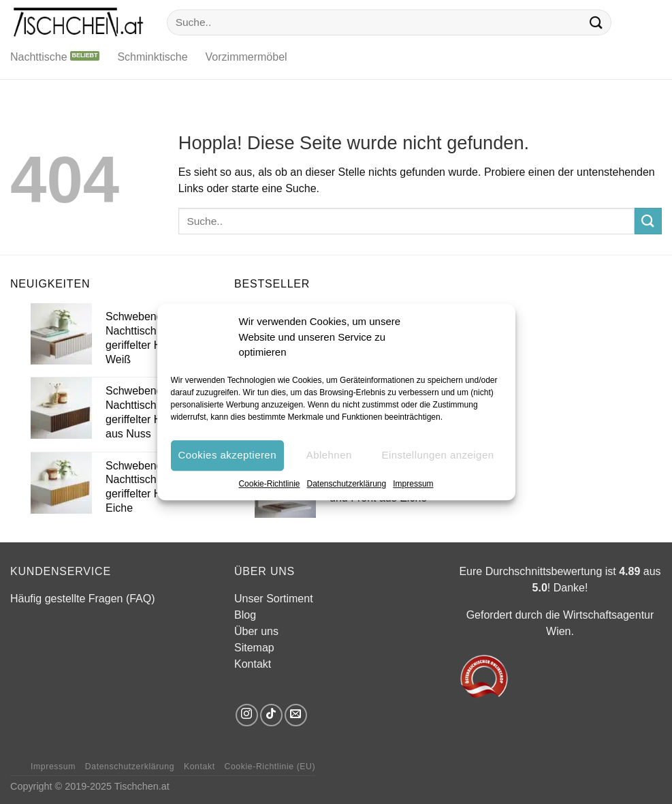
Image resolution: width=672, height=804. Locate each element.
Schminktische (152, 57)
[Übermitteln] (596, 22)
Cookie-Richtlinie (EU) (270, 767)
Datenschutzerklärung (346, 484)
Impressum (413, 484)
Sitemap (254, 648)
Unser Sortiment (274, 599)
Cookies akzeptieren (227, 455)
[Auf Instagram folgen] (247, 715)
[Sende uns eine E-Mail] (296, 715)
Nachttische (39, 57)
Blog (245, 615)
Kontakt (253, 664)
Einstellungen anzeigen (437, 455)
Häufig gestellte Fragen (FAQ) (83, 599)
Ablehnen (329, 455)
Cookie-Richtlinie (269, 484)
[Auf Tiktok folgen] (271, 715)
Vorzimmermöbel (246, 57)
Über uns (256, 631)
